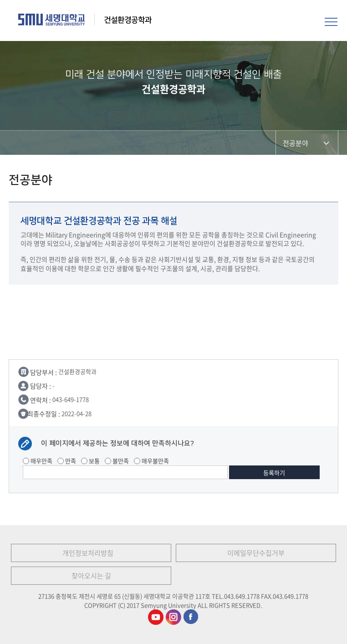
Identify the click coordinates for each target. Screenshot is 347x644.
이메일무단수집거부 (256, 553)
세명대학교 (52, 20)
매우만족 (38, 461)
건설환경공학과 (128, 20)
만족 (67, 461)
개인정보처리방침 (88, 553)
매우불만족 (151, 461)
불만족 (117, 461)
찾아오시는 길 (91, 576)
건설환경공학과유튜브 (156, 617)
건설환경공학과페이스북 (191, 617)
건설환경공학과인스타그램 (173, 617)
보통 (90, 461)
